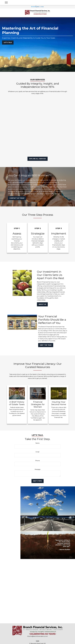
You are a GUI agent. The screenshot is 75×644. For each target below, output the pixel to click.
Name (37, 443)
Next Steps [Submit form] (38, 481)
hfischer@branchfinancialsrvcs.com (38, 636)
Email (37, 452)
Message (38, 469)
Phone (37, 461)
